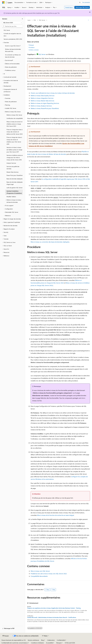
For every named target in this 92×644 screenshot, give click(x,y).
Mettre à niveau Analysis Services (41, 106)
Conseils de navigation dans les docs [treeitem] (12, 35)
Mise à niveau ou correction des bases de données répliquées (50, 242)
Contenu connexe (34, 50)
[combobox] (13, 23)
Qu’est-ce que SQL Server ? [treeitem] (13, 46)
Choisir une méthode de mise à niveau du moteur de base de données (53, 93)
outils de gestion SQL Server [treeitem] (15, 188)
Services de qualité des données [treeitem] (13, 168)
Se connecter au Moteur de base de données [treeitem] (13, 56)
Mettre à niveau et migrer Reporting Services (45, 103)
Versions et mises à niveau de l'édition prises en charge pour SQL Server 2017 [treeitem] (14, 150)
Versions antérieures (33, 640)
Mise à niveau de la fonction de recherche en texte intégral (55, 515)
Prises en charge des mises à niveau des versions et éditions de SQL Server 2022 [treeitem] (15, 132)
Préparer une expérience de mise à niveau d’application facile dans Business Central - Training (54, 608)
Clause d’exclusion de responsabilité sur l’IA (14, 640)
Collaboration (51, 640)
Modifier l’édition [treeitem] (11, 197)
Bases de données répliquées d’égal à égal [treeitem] (15, 183)
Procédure (32, 47)
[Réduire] (22, 19)
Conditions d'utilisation (38, 643)
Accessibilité (49, 643)
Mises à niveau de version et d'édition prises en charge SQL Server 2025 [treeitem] (14, 124)
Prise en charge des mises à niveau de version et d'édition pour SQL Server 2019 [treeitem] (14, 141)
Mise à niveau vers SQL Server (40, 571)
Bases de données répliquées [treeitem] (15, 179)
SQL (35, 20)
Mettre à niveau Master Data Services (42, 101)
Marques (59, 643)
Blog (42, 640)
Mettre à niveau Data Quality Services (43, 96)
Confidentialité (61, 640)
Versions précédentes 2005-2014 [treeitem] (13, 39)
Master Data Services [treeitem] (13, 172)
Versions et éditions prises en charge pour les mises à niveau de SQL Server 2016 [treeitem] (15, 158)
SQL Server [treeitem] (7, 30)
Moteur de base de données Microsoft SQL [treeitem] (13, 50)
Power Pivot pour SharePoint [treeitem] (15, 175)
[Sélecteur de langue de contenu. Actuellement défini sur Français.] (6, 636)
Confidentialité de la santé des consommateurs (15, 643)
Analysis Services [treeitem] (11, 163)
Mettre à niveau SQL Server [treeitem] (14, 115)
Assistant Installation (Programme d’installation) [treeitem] (14, 192)
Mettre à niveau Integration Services (42, 98)
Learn (29, 20)
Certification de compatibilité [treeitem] (15, 118)
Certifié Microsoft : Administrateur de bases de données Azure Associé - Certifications (52, 617)
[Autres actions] (88, 20)
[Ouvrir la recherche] (80, 2)
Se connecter (86, 2)
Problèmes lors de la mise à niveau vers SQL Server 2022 (49, 574)
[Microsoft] (3, 2)
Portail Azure (69, 7)
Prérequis (31, 45)
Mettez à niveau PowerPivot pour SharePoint (45, 108)
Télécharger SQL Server (82, 7)
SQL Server (42, 20)
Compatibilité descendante (39, 576)
